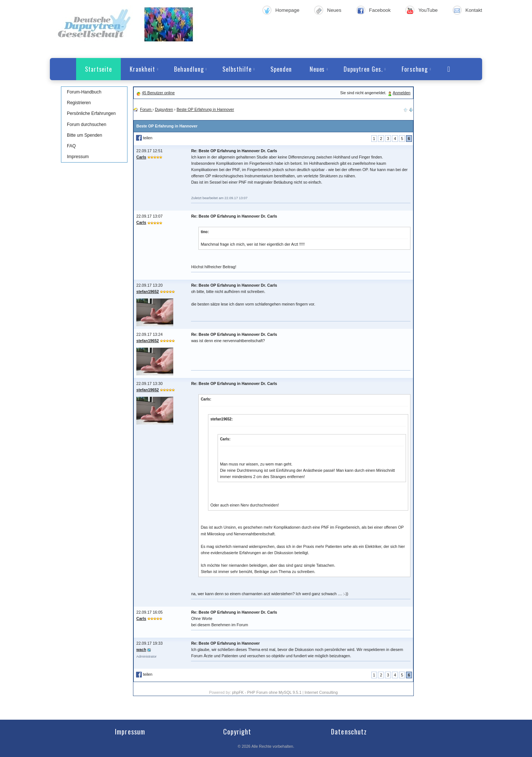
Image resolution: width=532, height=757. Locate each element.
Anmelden (402, 93)
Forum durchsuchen (87, 125)
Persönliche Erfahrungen (91, 113)
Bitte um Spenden (84, 135)
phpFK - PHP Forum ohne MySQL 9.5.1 (267, 692)
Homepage (287, 10)
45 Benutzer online (158, 93)
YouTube (428, 10)
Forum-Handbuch (84, 92)
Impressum (78, 157)
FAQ (71, 146)
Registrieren (79, 103)
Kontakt (474, 10)
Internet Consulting (321, 692)
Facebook (380, 10)
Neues (334, 10)
